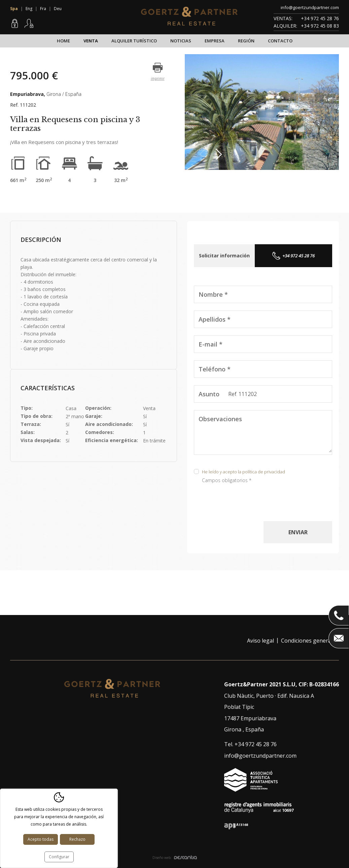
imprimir (158, 78)
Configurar (59, 857)
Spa (14, 9)
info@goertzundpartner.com (310, 7)
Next (221, 154)
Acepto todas (41, 839)
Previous (204, 154)
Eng (29, 9)
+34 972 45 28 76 (320, 18)
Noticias (181, 41)
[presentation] (245, 508)
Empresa (215, 41)
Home (63, 41)
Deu (58, 9)
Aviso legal (260, 641)
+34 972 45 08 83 (320, 26)
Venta (91, 41)
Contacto (280, 41)
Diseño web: (175, 858)
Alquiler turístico (134, 41)
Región (246, 41)
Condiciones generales (310, 641)
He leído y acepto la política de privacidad (243, 472)
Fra (43, 9)
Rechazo (77, 839)
